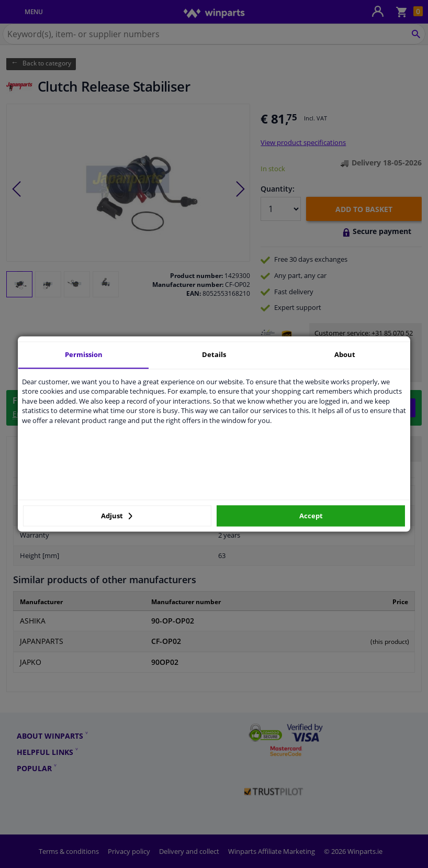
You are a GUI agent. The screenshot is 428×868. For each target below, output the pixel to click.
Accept (311, 516)
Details (214, 354)
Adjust (117, 516)
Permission (84, 354)
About (345, 354)
